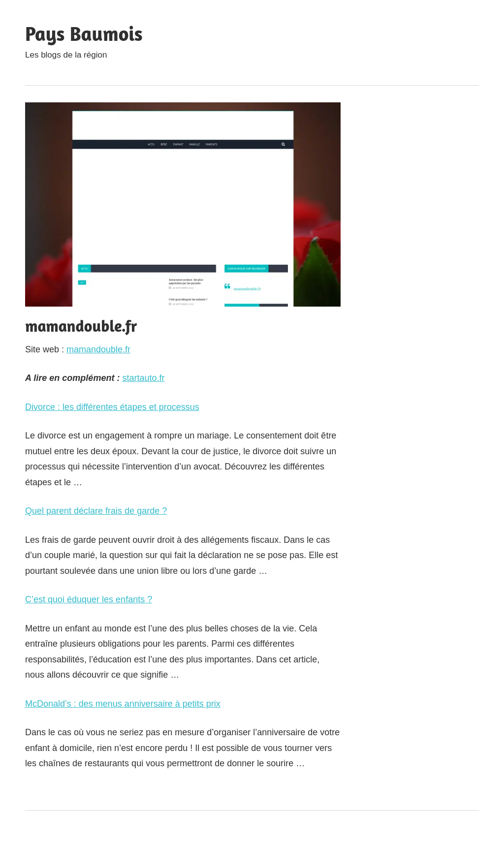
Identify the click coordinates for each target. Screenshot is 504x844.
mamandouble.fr (98, 349)
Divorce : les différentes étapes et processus (112, 407)
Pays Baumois (84, 33)
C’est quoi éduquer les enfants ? (89, 599)
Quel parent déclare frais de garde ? (96, 511)
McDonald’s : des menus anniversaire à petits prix (123, 704)
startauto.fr (143, 378)
